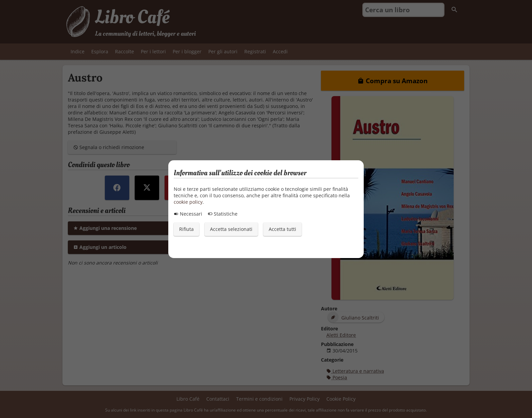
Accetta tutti (282, 229)
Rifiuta (186, 229)
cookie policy (188, 202)
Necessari (188, 214)
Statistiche (223, 214)
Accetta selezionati (231, 229)
